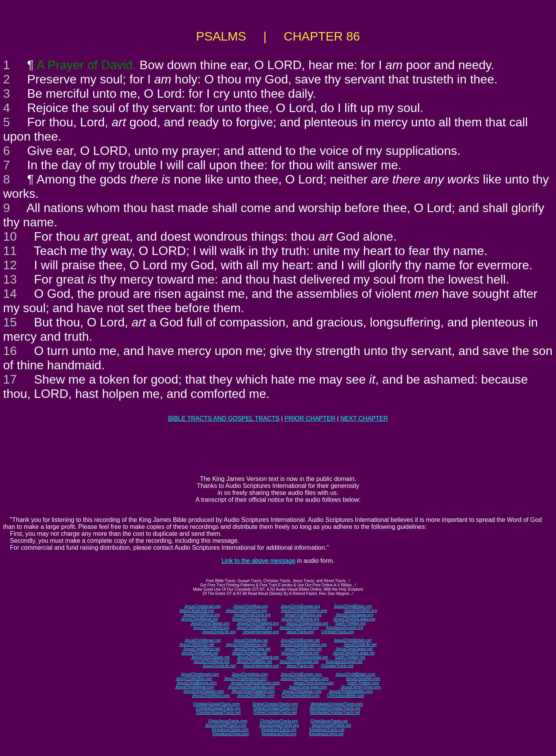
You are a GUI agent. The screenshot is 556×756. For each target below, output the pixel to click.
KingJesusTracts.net (327, 730)
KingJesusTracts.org (279, 730)
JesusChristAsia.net (251, 640)
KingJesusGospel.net (344, 662)
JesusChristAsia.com (250, 674)
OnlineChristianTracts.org (275, 708)
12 (10, 265)
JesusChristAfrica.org (201, 615)
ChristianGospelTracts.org (218, 708)
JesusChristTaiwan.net (210, 657)
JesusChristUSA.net (197, 645)
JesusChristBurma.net (300, 653)
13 (10, 279)
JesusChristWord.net (211, 662)
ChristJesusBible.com (346, 696)
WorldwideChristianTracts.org (335, 708)
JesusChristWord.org (211, 628)
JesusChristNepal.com (195, 687)
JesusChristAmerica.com (245, 679)
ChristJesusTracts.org (279, 721)
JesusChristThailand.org (258, 623)
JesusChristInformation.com (305, 679)
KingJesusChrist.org (279, 734)
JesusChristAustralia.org (307, 623)
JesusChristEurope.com (301, 674)
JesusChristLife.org (219, 632)
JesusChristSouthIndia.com (251, 687)
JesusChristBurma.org (300, 619)
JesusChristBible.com (256, 696)
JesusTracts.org (300, 632)
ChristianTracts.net (337, 666)
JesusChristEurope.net (300, 640)
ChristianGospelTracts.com (216, 704)
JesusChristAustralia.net (307, 657)
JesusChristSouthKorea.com (255, 683)
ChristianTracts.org (337, 632)
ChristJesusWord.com (301, 696)
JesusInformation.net (261, 666)
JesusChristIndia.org (249, 619)
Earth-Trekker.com (363, 683)
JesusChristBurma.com (197, 683)
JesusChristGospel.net (299, 662)
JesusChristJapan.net (354, 649)
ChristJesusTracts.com (228, 721)
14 (10, 294)
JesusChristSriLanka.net (354, 653)
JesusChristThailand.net (258, 657)
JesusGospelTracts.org (279, 725)
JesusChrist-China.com (361, 687)
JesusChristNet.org (360, 611)
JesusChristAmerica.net (246, 645)
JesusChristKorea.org (303, 615)
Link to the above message (259, 561)
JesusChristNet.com (363, 679)
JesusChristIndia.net (250, 653)
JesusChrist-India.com (308, 687)
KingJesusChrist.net (326, 734)
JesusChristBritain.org (353, 606)
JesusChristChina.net (252, 649)
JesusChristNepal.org (199, 619)
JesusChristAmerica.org (246, 611)
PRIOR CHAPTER (310, 419)
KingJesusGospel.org (345, 628)
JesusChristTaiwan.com (204, 691)
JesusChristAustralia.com (351, 691)
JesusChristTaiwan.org (210, 623)
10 (10, 236)
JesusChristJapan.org (354, 615)
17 (10, 379)
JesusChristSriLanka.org (354, 619)
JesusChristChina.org (252, 615)
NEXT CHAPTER (364, 419)
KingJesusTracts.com (230, 730)
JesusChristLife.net (360, 645)
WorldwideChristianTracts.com (337, 704)
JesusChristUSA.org (197, 611)
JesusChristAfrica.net (202, 649)
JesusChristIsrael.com (200, 674)
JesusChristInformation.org (304, 611)
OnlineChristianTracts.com (275, 704)
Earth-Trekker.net (350, 657)
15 (10, 322)
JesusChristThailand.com (253, 691)
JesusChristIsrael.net (203, 640)
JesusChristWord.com (211, 696)
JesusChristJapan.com (302, 691)
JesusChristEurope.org (300, 606)
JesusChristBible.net (254, 662)
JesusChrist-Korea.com (314, 683)
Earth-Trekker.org (350, 623)
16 (10, 351)
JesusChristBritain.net (352, 640)
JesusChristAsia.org (251, 606)
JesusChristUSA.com (194, 679)
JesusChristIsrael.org (202, 606)
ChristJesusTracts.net (329, 721)
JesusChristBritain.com (355, 674)
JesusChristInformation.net (304, 645)
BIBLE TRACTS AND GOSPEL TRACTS (224, 419)
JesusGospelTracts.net (331, 725)
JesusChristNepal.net (200, 653)
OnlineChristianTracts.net (275, 713)
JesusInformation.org (261, 632)
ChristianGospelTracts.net (218, 713)
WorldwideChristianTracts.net (335, 713)
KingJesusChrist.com (231, 734)
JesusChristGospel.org (299, 628)
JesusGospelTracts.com (226, 725)
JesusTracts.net (300, 666)
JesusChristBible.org (254, 628)
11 (10, 251)
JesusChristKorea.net (303, 649)
